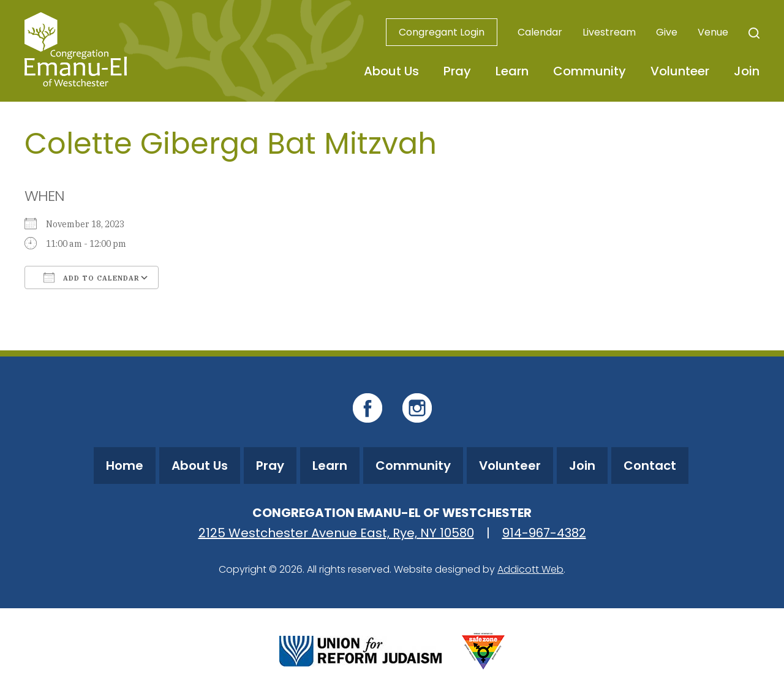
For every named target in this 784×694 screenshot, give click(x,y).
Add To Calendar (92, 277)
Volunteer (680, 71)
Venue (713, 32)
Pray (457, 71)
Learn (512, 71)
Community (590, 71)
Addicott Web (530, 569)
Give (667, 32)
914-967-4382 (544, 533)
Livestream (609, 32)
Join (747, 71)
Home (125, 466)
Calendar (540, 32)
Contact (650, 466)
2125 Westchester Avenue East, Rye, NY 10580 (336, 533)
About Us (391, 71)
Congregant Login (442, 32)
